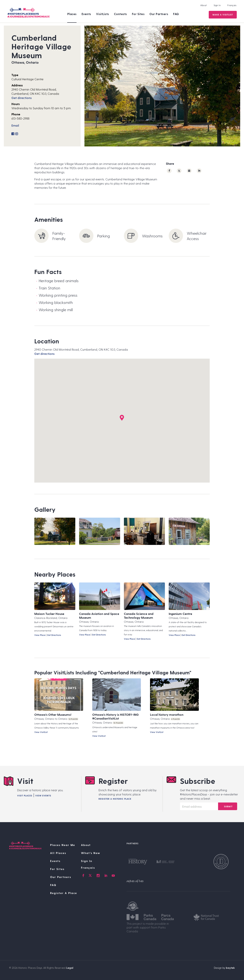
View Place (40, 635)
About (204, 5)
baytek (230, 968)
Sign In (217, 5)
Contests (120, 14)
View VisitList (41, 732)
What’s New (91, 853)
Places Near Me (63, 845)
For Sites (138, 14)
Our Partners (159, 14)
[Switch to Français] (102, 868)
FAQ (176, 14)
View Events (43, 796)
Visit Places (25, 796)
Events (86, 14)
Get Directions (54, 635)
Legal (70, 968)
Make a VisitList (223, 15)
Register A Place (64, 893)
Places (72, 14)
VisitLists (103, 14)
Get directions (22, 98)
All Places (58, 853)
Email (15, 125)
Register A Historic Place (115, 799)
